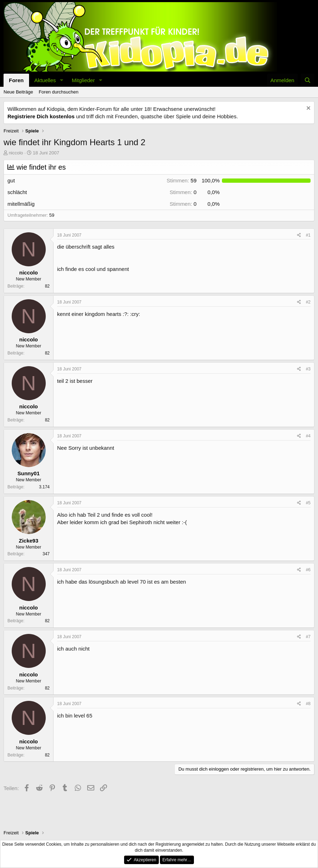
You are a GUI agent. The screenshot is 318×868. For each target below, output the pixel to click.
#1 (308, 235)
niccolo (16, 153)
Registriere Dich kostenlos (41, 116)
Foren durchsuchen (58, 92)
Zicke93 (29, 541)
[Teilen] (299, 235)
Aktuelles (45, 80)
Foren (16, 80)
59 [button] (182, 180)
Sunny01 (29, 473)
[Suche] (308, 80)
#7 (308, 637)
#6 (308, 570)
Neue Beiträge (18, 92)
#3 (308, 369)
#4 (308, 436)
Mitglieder (83, 80)
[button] (61, 80)
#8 (308, 704)
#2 (308, 302)
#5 (308, 503)
